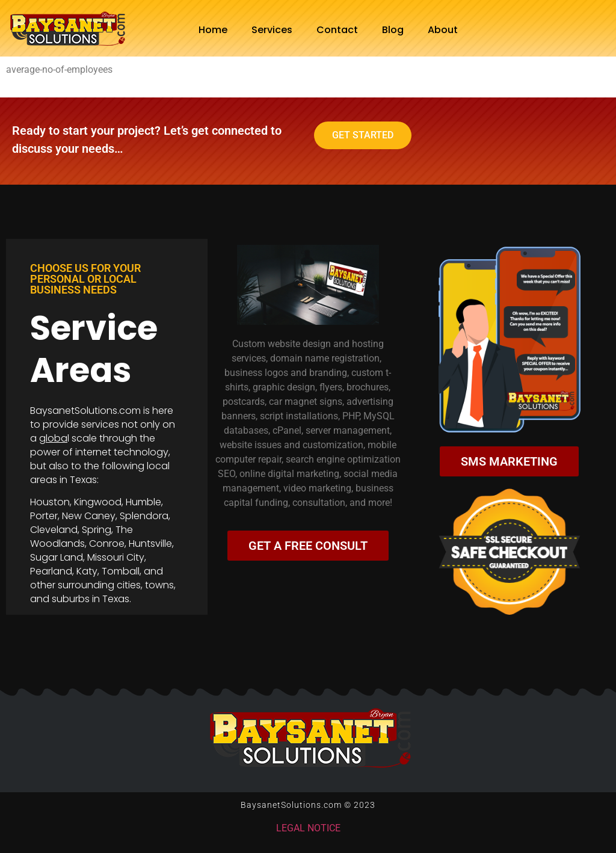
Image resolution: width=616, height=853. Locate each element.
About (443, 30)
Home (213, 30)
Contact (337, 30)
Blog (393, 30)
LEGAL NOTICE (308, 828)
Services (272, 30)
